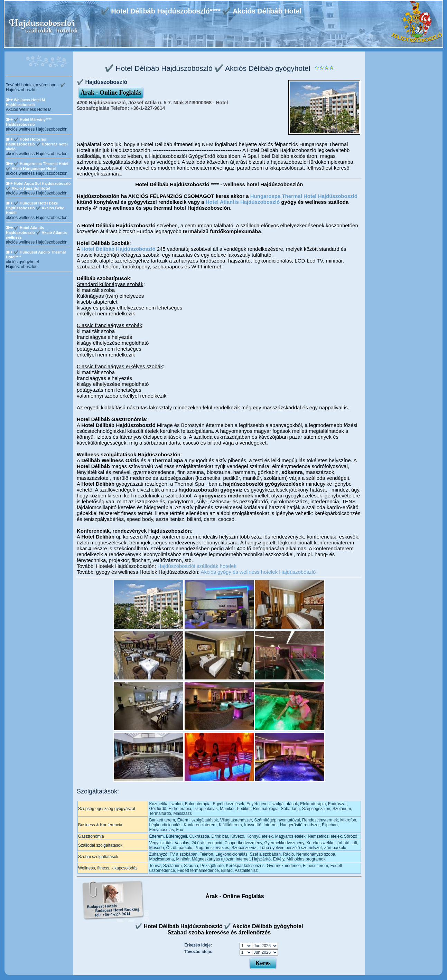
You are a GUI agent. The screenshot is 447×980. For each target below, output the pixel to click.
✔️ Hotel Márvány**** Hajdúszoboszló (29, 122)
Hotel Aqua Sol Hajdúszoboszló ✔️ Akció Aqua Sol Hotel (38, 186)
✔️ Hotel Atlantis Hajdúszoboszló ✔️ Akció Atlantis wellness (36, 232)
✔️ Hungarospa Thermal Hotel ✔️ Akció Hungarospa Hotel (37, 166)
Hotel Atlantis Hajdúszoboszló (243, 202)
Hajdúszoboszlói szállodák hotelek (197, 566)
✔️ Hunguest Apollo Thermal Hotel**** (36, 255)
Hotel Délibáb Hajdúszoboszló (118, 249)
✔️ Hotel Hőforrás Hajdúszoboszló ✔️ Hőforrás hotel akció (37, 144)
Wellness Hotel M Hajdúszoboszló (25, 102)
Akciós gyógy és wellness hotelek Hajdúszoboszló (258, 572)
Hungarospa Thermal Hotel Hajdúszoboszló (304, 196)
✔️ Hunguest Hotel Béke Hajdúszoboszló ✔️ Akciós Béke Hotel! (35, 208)
